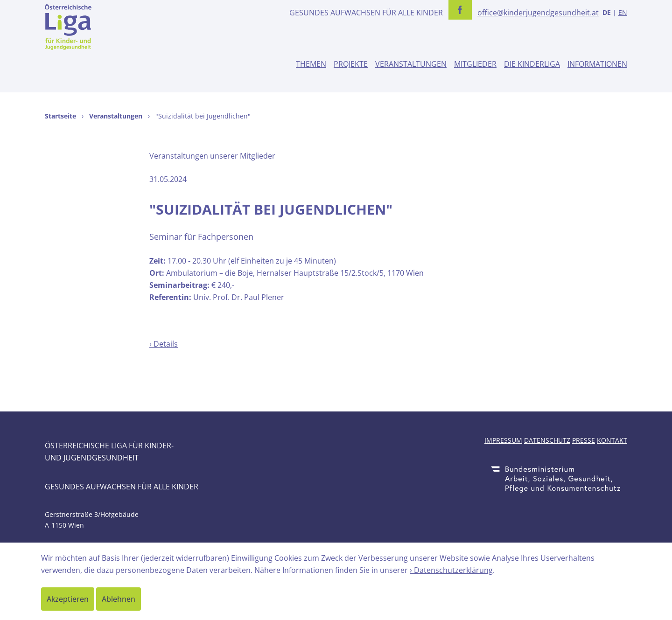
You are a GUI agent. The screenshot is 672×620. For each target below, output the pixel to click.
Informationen (597, 64)
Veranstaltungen (411, 64)
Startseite (60, 116)
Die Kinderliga (532, 64)
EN (623, 12)
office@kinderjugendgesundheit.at (538, 13)
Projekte (351, 64)
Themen (311, 64)
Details (166, 344)
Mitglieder (475, 64)
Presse (584, 440)
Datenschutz (547, 440)
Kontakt (612, 440)
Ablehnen (119, 599)
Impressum (503, 440)
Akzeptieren (68, 599)
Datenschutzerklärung (453, 570)
